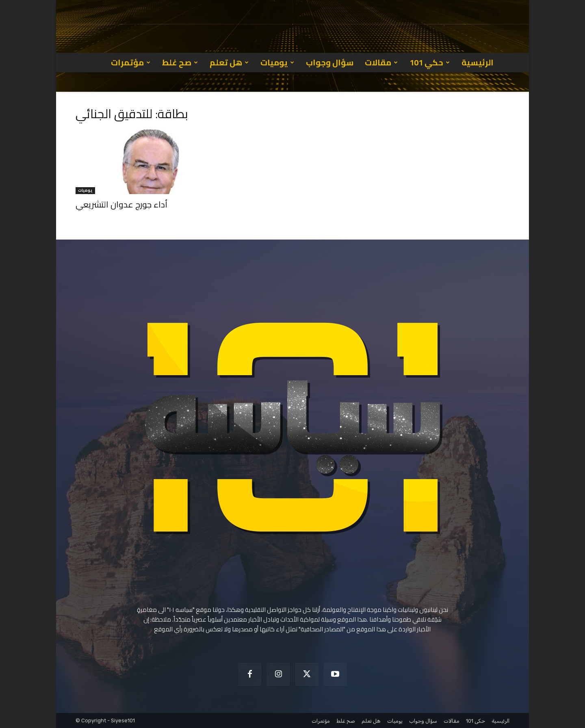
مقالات (381, 62)
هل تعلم (229, 62)
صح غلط (180, 62)
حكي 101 (430, 62)
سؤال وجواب (330, 62)
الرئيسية (478, 62)
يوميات (277, 62)
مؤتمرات (131, 62)
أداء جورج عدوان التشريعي (121, 204)
